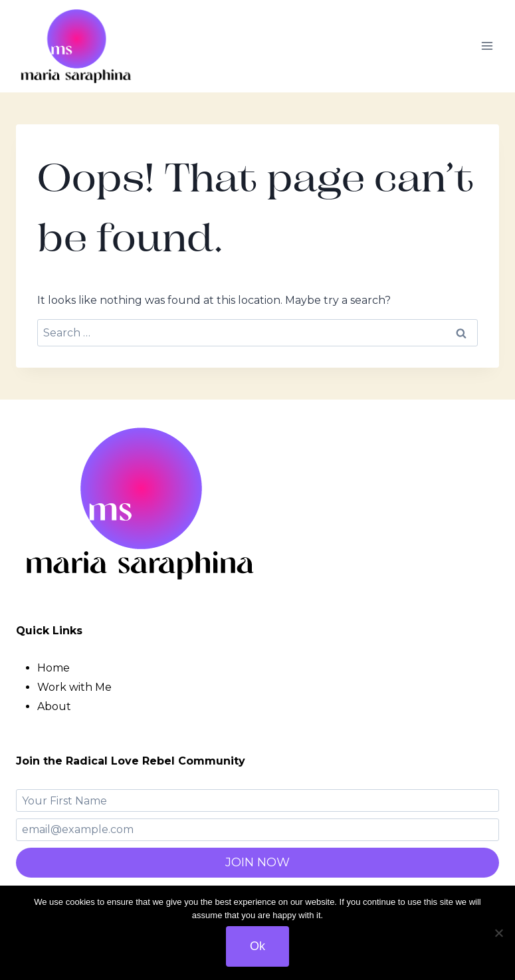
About (54, 706)
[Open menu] (487, 46)
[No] (498, 933)
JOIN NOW (257, 862)
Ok (257, 946)
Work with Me (74, 687)
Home (53, 668)
